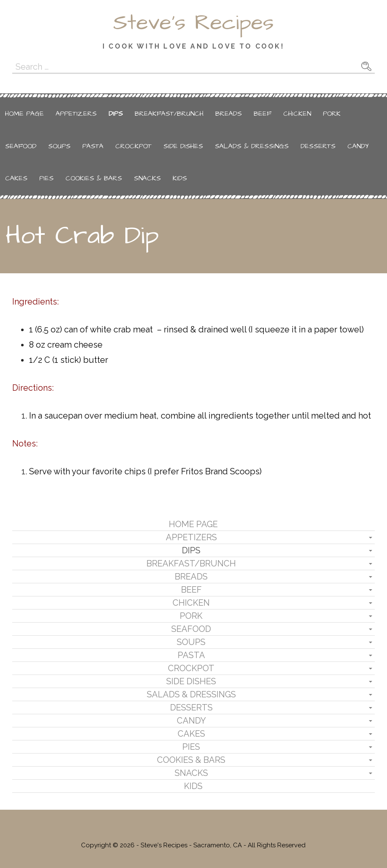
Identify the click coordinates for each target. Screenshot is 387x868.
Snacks (147, 178)
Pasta (93, 146)
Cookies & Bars (94, 178)
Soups (59, 146)
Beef (263, 114)
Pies (46, 178)
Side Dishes (183, 146)
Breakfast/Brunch (169, 114)
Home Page (24, 114)
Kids (180, 178)
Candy (358, 146)
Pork (332, 114)
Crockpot (133, 146)
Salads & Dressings (252, 146)
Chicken (297, 114)
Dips (116, 114)
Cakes (16, 178)
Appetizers (76, 114)
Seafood (21, 146)
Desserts (318, 146)
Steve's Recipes (193, 23)
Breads (229, 114)
